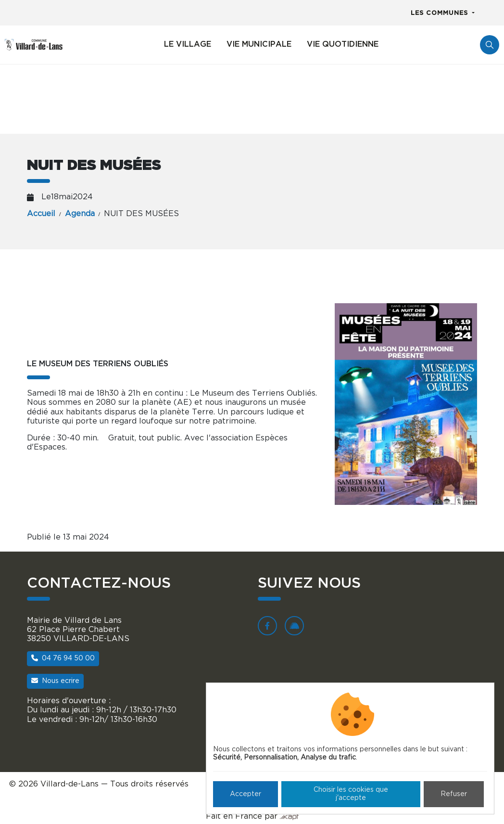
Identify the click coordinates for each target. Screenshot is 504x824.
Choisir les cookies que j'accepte (351, 794)
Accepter (246, 794)
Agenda (80, 214)
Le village (188, 44)
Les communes (441, 13)
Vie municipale (259, 44)
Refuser (454, 794)
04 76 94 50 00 (63, 658)
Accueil (41, 214)
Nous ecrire (55, 681)
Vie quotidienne (343, 44)
